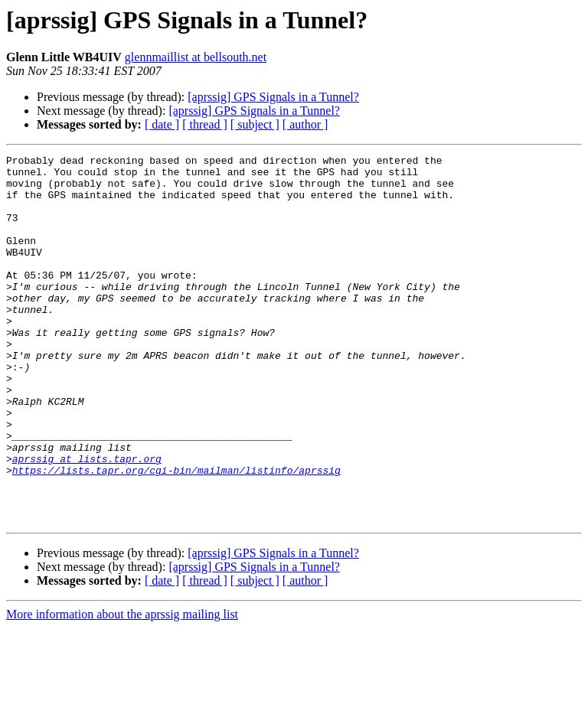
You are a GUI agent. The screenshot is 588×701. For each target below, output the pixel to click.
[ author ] (305, 124)
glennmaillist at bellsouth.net (196, 57)
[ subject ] (255, 124)
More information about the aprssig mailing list (122, 688)
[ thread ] (205, 124)
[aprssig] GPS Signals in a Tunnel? (273, 97)
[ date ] (162, 124)
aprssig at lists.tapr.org (87, 520)
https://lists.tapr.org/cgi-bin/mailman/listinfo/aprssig (176, 534)
